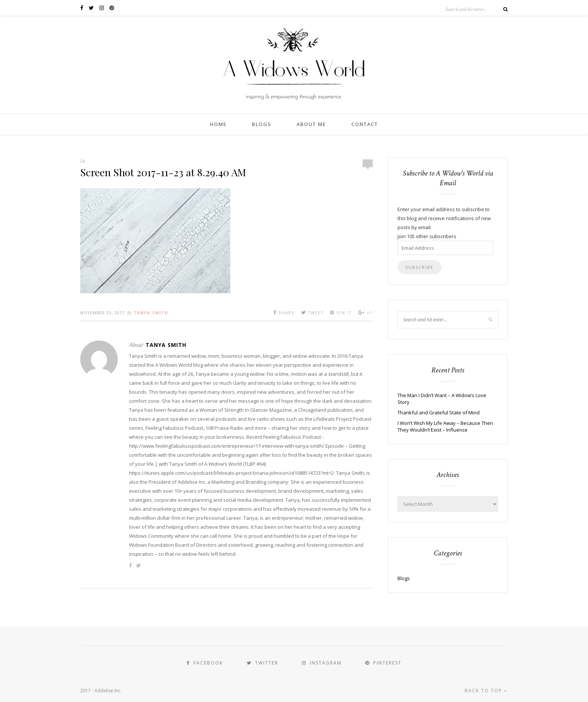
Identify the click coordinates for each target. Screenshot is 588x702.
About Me (311, 124)
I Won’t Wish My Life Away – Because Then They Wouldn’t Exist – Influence (445, 426)
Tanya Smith (151, 313)
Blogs (262, 124)
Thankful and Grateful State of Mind (439, 412)
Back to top (486, 691)
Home (218, 124)
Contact (365, 124)
